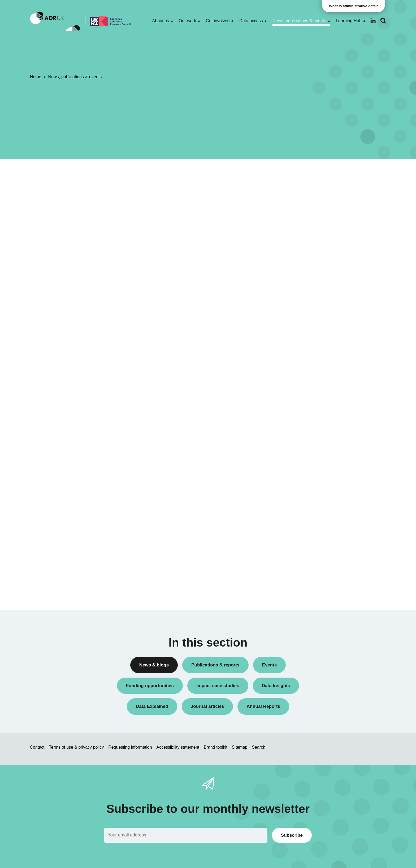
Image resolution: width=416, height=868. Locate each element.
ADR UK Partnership (309, 394)
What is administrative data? (355, 6)
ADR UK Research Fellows (314, 182)
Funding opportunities (310, 245)
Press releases (304, 263)
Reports (297, 281)
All (293, 173)
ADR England (303, 367)
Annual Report (303, 191)
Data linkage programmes (313, 218)
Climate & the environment (314, 497)
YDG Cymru (301, 421)
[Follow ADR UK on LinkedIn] (373, 21)
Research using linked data (314, 299)
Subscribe (292, 835)
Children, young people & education (322, 488)
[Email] (186, 835)
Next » (265, 193)
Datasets (298, 227)
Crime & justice (304, 506)
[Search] (383, 21)
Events (297, 236)
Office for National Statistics (315, 412)
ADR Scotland (303, 385)
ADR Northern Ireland (310, 376)
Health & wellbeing (307, 524)
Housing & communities (311, 533)
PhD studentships (306, 254)
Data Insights (302, 209)
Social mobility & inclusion (313, 542)
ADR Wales (301, 403)
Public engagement (307, 272)
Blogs (295, 200)
